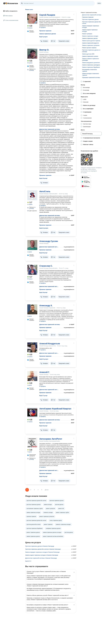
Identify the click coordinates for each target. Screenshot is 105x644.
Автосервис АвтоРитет (51, 439)
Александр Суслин (49, 241)
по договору (32, 70)
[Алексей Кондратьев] (32, 347)
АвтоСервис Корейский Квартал (55, 409)
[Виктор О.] (32, 54)
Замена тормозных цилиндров (91, 65)
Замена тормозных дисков (48, 34)
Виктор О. (44, 50)
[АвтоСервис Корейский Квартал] (32, 413)
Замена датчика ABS (88, 54)
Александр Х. (46, 305)
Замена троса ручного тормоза (91, 41)
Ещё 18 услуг (43, 476)
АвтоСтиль (45, 191)
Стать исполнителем (11, 20)
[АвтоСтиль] (32, 195)
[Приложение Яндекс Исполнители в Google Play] (86, 182)
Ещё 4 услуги (43, 37)
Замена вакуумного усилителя (91, 63)
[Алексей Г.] (32, 376)
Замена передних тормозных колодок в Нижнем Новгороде (42, 552)
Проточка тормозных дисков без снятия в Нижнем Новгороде (43, 549)
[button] (44, 41)
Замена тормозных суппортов (91, 45)
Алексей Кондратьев (50, 344)
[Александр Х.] (32, 309)
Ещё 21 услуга (44, 228)
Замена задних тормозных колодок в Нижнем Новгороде (42, 555)
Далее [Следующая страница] (47, 490)
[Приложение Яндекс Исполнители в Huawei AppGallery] (86, 186)
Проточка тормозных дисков (90, 19)
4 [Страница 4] (38, 490)
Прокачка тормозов (45, 31)
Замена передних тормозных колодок (91, 27)
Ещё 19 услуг (43, 292)
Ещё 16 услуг (43, 426)
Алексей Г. (44, 372)
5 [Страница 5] (42, 490)
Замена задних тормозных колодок (90, 31)
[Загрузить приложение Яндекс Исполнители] (91, 160)
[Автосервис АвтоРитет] (32, 443)
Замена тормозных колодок (90, 36)
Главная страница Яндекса (4, 3)
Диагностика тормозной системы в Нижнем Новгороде (41, 558)
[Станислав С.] (32, 270)
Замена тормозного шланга (90, 56)
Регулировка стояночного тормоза (89, 70)
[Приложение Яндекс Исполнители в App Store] (86, 177)
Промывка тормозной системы (91, 77)
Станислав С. (46, 266)
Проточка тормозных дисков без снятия (91, 23)
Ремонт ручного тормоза (89, 48)
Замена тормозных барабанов (91, 67)
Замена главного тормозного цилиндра (90, 59)
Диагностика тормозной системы (50, 129)
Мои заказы (8, 16)
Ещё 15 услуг (43, 178)
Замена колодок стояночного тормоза (91, 74)
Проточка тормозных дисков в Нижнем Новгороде (40, 546)
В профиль (43, 27)
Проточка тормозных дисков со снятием (91, 51)
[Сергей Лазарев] (32, 19)
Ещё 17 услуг (43, 396)
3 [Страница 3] (34, 490)
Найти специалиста (10, 11)
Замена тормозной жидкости (90, 43)
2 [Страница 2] (31, 490)
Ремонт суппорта (87, 34)
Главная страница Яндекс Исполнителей (11, 3)
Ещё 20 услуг (43, 253)
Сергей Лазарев (47, 15)
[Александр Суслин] (32, 245)
